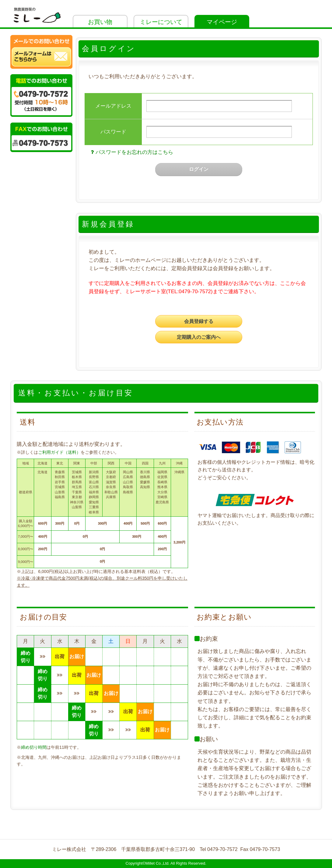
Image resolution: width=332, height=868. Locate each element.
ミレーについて (161, 22)
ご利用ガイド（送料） (59, 452)
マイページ (222, 22)
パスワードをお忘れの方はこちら (131, 152)
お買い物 (100, 22)
